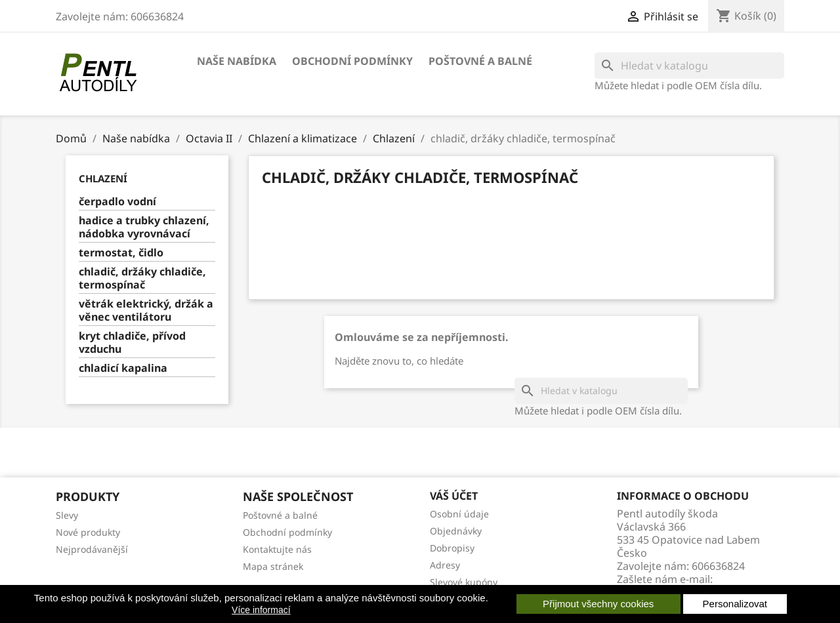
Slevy (67, 515)
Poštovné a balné (480, 61)
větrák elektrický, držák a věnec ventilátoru (146, 311)
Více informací (261, 610)
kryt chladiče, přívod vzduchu (132, 343)
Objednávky (456, 531)
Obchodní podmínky (352, 61)
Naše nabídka (237, 61)
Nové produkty (88, 532)
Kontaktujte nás (277, 549)
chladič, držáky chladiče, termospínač (142, 278)
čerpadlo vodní (117, 202)
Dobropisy (452, 548)
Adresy (445, 565)
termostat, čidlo (121, 253)
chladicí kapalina (123, 368)
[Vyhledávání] (689, 66)
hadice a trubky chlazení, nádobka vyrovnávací (144, 227)
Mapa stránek (273, 566)
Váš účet (454, 496)
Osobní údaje (459, 514)
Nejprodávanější (92, 549)
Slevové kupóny (464, 582)
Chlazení (103, 178)
